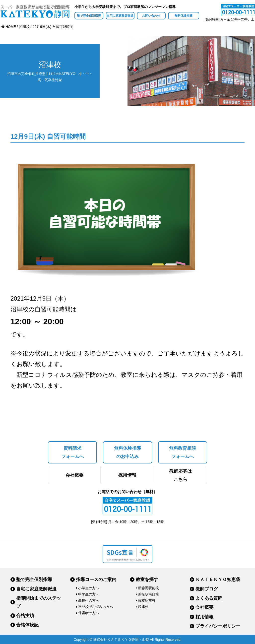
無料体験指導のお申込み (127, 452)
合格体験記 (27, 625)
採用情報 (127, 475)
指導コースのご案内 (96, 580)
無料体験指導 (184, 16)
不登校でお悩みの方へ (96, 607)
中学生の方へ (89, 594)
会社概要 (74, 475)
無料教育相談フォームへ (183, 452)
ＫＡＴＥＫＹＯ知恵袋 (218, 580)
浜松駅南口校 (148, 594)
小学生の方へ (89, 588)
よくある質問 (209, 598)
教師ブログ (207, 589)
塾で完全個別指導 (89, 16)
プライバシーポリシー (218, 626)
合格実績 (25, 616)
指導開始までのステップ (39, 602)
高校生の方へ (89, 600)
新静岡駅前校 (148, 588)
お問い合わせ (151, 16)
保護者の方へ (89, 613)
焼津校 (143, 607)
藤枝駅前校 (147, 600)
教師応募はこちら (181, 475)
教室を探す (147, 580)
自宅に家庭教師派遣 (120, 16)
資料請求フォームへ (72, 452)
